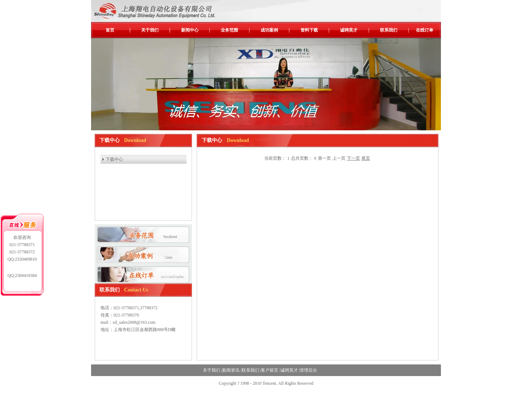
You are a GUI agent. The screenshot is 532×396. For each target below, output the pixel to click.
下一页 (353, 158)
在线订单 (425, 30)
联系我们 (389, 30)
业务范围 (229, 30)
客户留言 (270, 370)
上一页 (339, 158)
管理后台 (308, 370)
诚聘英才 (349, 30)
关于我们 (150, 30)
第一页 (324, 158)
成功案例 (269, 30)
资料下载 (309, 30)
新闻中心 (190, 30)
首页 (110, 30)
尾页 (366, 158)
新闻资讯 (231, 370)
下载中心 (114, 159)
